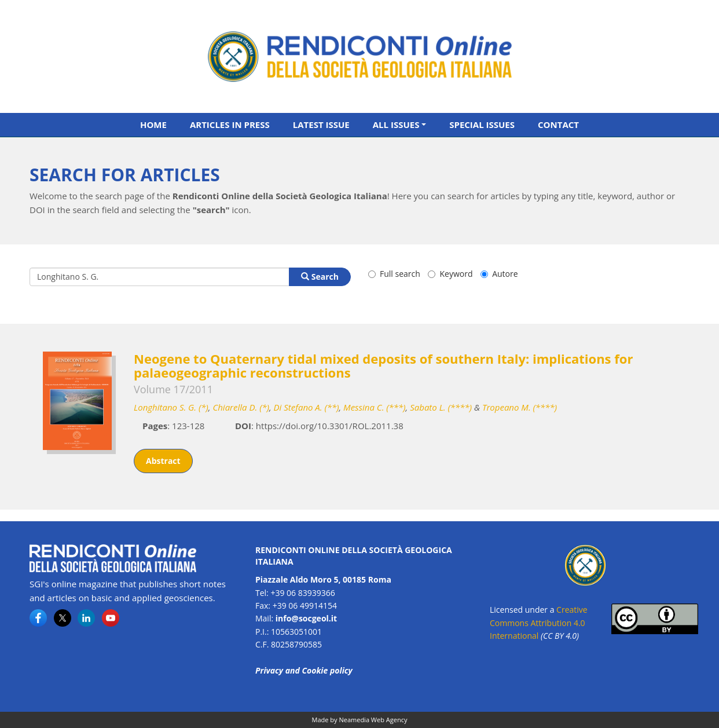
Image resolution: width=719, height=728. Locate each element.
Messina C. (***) (374, 407)
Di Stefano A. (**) (307, 407)
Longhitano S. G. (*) (171, 407)
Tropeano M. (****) (520, 407)
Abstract (163, 461)
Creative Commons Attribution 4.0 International (539, 623)
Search (320, 277)
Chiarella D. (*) (241, 407)
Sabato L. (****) (441, 407)
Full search (394, 274)
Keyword (450, 274)
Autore (499, 274)
